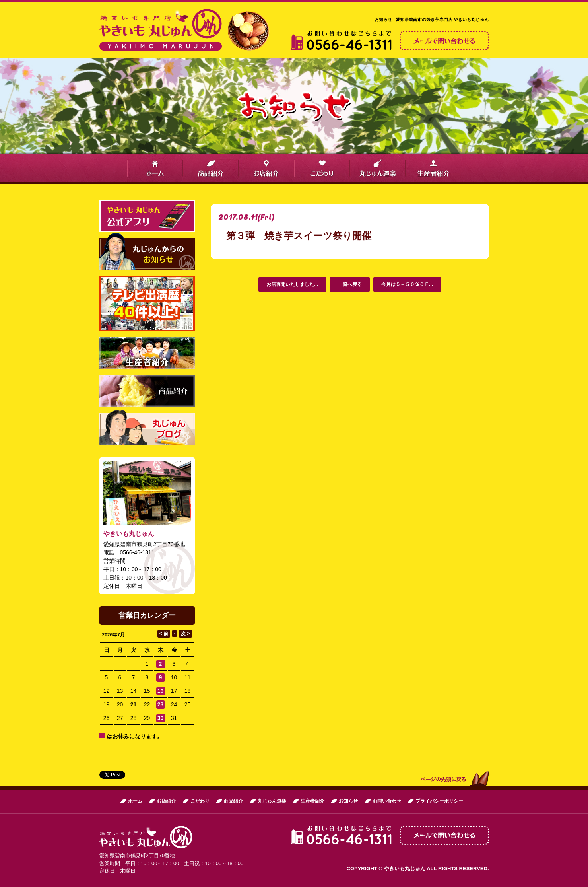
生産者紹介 (312, 801)
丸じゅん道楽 (272, 801)
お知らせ (348, 801)
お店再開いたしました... (292, 284)
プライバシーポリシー (439, 801)
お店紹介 (166, 801)
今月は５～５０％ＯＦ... (407, 284)
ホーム (135, 801)
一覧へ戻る (350, 284)
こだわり (200, 801)
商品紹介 (233, 801)
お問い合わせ (387, 801)
